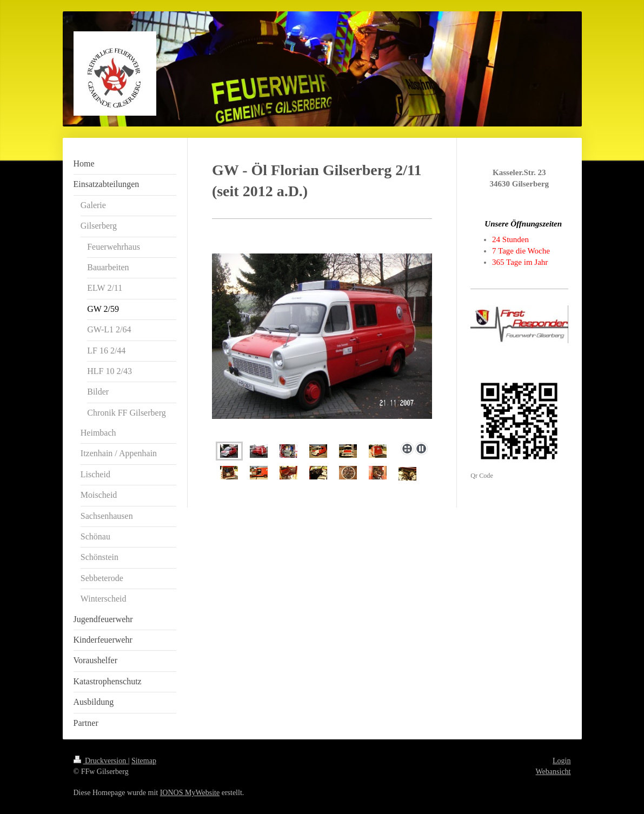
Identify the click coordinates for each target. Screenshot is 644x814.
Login (562, 761)
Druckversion (101, 761)
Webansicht (553, 772)
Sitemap (144, 761)
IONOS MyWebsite (190, 793)
